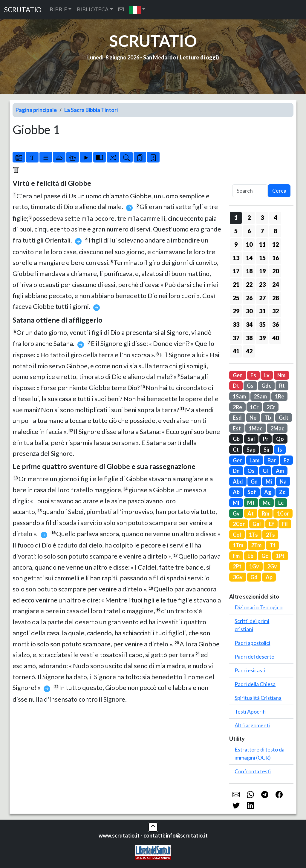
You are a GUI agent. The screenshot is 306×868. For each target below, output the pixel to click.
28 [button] (276, 298)
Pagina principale (36, 110)
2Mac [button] (277, 428)
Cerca (279, 191)
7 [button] (262, 231)
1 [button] (236, 217)
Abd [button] (238, 481)
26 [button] (249, 298)
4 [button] (275, 217)
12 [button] (276, 244)
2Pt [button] (237, 566)
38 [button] (249, 338)
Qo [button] (280, 439)
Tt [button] (273, 545)
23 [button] (262, 284)
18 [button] (249, 271)
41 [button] (236, 351)
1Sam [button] (239, 396)
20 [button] (276, 271)
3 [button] (262, 217)
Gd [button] (254, 577)
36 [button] (276, 324)
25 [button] (236, 298)
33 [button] (236, 324)
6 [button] (249, 231)
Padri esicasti (250, 670)
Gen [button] (238, 375)
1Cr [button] (254, 407)
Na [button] (283, 481)
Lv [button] (267, 375)
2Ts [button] (270, 535)
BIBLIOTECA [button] (93, 9)
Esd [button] (237, 418)
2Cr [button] (271, 407)
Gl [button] (265, 471)
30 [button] (249, 311)
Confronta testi (253, 771)
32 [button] (276, 311)
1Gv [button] (254, 566)
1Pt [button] (280, 556)
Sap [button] (251, 450)
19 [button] (262, 271)
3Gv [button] (238, 577)
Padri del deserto (254, 657)
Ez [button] (286, 460)
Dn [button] (236, 471)
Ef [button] (272, 524)
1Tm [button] (238, 545)
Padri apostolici (252, 643)
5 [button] (236, 231)
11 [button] (262, 244)
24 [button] (276, 284)
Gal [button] (257, 524)
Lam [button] (254, 460)
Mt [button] (251, 503)
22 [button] (249, 284)
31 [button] (262, 311)
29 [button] (236, 311)
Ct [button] (236, 450)
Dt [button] (236, 386)
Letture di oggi (198, 57)
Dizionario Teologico (258, 607)
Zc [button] (282, 492)
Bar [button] (272, 460)
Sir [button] (267, 450)
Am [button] (280, 471)
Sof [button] (252, 492)
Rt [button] (282, 386)
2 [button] (249, 217)
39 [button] (262, 338)
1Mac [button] (255, 428)
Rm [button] (266, 513)
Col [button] (237, 535)
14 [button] (249, 258)
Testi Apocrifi (250, 711)
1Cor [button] (283, 513)
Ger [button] (237, 460)
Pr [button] (266, 439)
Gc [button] (265, 556)
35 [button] (262, 324)
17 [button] (236, 271)
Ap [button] (269, 577)
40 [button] (276, 338)
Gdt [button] (284, 418)
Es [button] (253, 375)
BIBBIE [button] (58, 9)
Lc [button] (281, 503)
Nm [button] (281, 375)
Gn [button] (254, 481)
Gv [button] (236, 513)
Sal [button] (251, 439)
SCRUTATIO (23, 10)
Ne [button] (253, 418)
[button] (137, 10)
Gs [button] (250, 386)
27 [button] (262, 298)
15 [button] (262, 258)
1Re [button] (280, 396)
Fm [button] (236, 556)
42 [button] (249, 351)
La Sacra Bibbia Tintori (91, 110)
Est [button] (237, 428)
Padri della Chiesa (255, 684)
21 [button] (236, 284)
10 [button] (249, 244)
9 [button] (236, 244)
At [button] (251, 513)
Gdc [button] (266, 386)
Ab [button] (236, 492)
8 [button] (275, 231)
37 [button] (236, 338)
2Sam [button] (260, 396)
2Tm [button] (256, 545)
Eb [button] (250, 556)
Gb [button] (236, 439)
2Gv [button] (272, 566)
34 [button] (249, 324)
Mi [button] (269, 481)
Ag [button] (268, 492)
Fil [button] (285, 524)
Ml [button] (236, 503)
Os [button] (251, 471)
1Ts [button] (253, 535)
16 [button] (276, 258)
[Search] (250, 191)
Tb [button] (268, 418)
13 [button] (236, 258)
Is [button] (280, 450)
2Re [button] (237, 407)
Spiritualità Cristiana (258, 698)
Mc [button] (267, 503)
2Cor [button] (239, 524)
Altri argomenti (252, 725)
